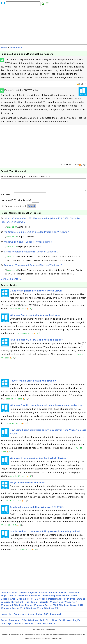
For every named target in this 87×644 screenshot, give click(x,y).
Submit (31, 209)
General (12, 598)
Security (5, 605)
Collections (20, 617)
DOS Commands (70, 595)
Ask (59, 617)
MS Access (41, 601)
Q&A (11, 626)
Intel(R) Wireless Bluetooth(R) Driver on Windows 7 (31, 254)
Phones (29, 626)
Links (4, 626)
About (31, 617)
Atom (53, 617)
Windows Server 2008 (46, 608)
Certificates (65, 623)
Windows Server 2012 (71, 608)
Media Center (70, 598)
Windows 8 (16, 48)
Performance (55, 601)
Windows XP (51, 611)
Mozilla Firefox (25, 601)
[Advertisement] (43, 26)
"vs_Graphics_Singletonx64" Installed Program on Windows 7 (36, 235)
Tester (4, 623)
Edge (4, 598)
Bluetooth (54, 595)
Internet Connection (29, 598)
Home (4, 48)
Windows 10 (56, 605)
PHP (67, 601)
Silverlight (17, 605)
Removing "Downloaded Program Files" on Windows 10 (33, 268)
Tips (27, 605)
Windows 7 (71, 605)
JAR (42, 623)
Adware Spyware (28, 595)
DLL (48, 623)
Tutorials (43, 605)
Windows (33, 623)
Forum (53, 626)
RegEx (77, 623)
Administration (9, 595)
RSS (46, 617)
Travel (38, 626)
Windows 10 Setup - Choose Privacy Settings (28, 244)
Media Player (8, 601)
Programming (78, 601)
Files (54, 623)
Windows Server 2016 (13, 611)
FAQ (45, 626)
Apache (43, 595)
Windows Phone (23, 608)
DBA (24, 623)
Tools (34, 605)
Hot (10, 617)
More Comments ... (11, 282)
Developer (15, 623)
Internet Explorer (51, 598)
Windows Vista (35, 611)
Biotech (19, 626)
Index (39, 617)
